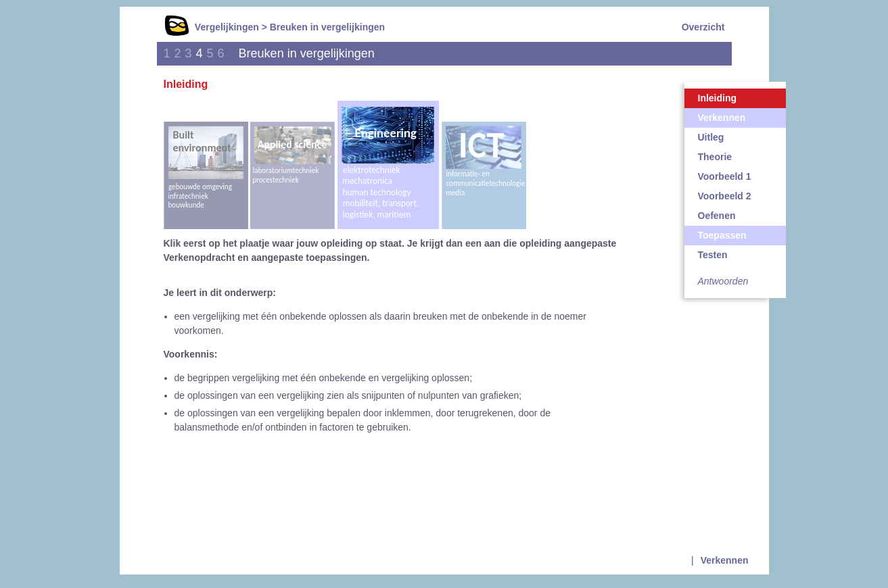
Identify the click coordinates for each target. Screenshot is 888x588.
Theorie (715, 157)
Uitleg (711, 137)
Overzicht (703, 27)
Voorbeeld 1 (725, 176)
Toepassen (722, 235)
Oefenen (717, 216)
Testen (713, 255)
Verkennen (722, 118)
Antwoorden (723, 281)
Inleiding (718, 98)
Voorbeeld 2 (725, 196)
